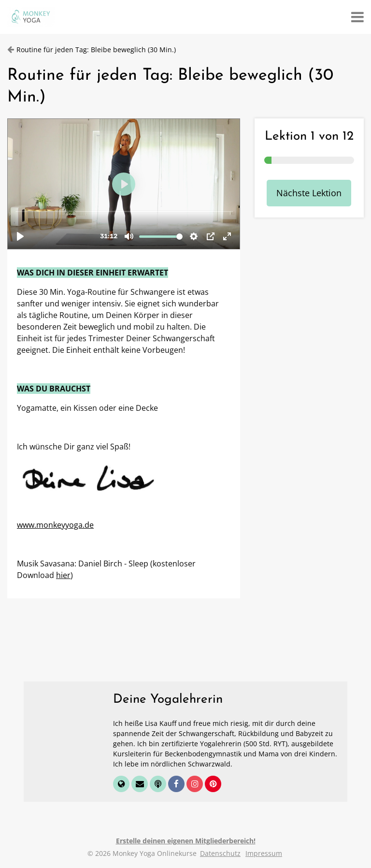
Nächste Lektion (309, 193)
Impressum (264, 853)
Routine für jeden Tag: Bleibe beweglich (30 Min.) (96, 50)
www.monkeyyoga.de (55, 525)
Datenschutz (220, 853)
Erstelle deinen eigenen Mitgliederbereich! (186, 841)
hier (63, 575)
